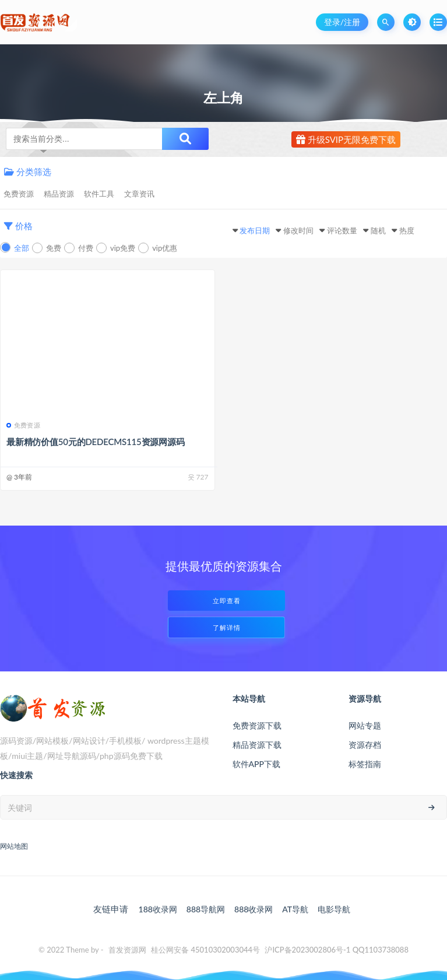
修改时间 (298, 230)
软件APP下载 (256, 764)
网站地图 (14, 846)
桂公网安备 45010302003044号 (205, 950)
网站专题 (365, 725)
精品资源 (59, 194)
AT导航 (295, 909)
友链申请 (111, 909)
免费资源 (19, 194)
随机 (378, 230)
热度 (407, 230)
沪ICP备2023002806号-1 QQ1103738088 (337, 950)
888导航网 (206, 909)
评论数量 (342, 230)
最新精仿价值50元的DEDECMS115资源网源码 (96, 442)
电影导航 (334, 909)
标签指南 (365, 764)
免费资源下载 (257, 725)
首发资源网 (127, 950)
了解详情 (227, 627)
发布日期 (255, 230)
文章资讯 (139, 194)
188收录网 (158, 909)
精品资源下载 (257, 745)
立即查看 (227, 601)
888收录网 (254, 909)
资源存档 (365, 745)
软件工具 (99, 194)
